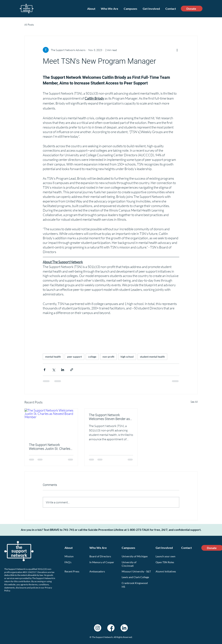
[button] (110, 9)
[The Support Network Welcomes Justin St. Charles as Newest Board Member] (51, 424)
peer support (74, 357)
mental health (53, 357)
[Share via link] (72, 370)
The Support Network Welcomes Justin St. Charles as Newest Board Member (50, 447)
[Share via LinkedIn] (63, 370)
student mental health (152, 357)
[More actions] (177, 50)
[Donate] (192, 9)
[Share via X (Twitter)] (54, 370)
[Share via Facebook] (45, 370)
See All (194, 402)
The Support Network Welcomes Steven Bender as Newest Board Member (109, 417)
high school (127, 357)
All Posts (29, 25)
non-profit (108, 357)
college (92, 357)
